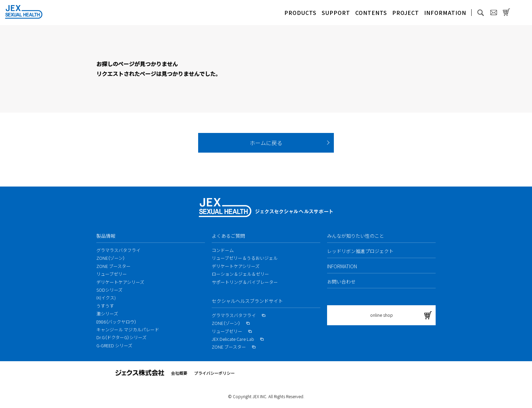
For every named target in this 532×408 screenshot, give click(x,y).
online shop (382, 315)
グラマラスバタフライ (118, 250)
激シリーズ (107, 314)
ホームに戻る (266, 143)
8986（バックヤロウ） (116, 322)
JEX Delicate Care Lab (238, 339)
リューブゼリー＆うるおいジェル (245, 258)
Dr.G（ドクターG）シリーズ (121, 337)
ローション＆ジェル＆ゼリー (240, 274)
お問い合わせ (341, 281)
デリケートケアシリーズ (120, 282)
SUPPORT (336, 13)
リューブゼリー (112, 274)
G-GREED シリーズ (114, 345)
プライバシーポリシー (214, 373)
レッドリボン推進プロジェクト (360, 251)
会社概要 (179, 373)
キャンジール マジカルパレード (128, 329)
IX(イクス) (106, 298)
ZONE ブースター (113, 266)
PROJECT (406, 13)
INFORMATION (445, 13)
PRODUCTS (300, 13)
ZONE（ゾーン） (111, 258)
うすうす (105, 306)
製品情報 (106, 236)
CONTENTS (371, 13)
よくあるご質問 (228, 236)
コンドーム (223, 250)
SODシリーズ (109, 290)
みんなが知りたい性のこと (356, 236)
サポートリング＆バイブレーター (245, 282)
